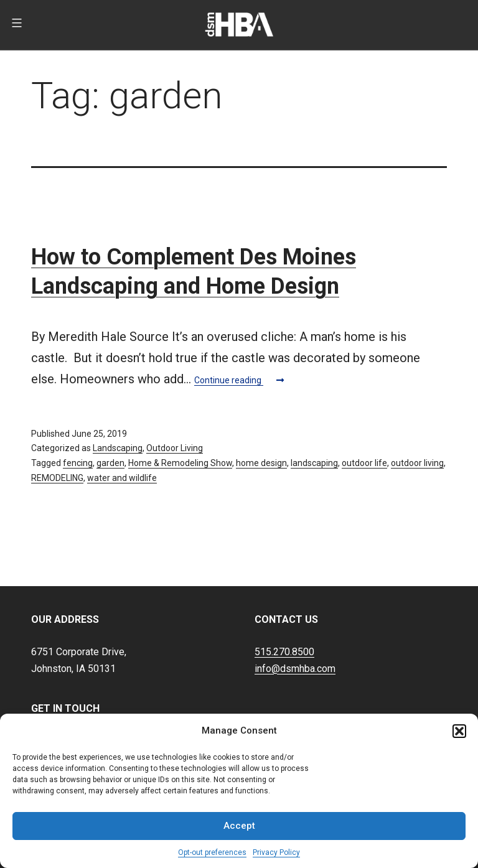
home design (261, 463)
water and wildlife (122, 478)
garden (110, 463)
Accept (239, 826)
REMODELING (57, 478)
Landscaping (118, 448)
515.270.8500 (284, 652)
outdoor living (417, 463)
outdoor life (364, 463)
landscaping (314, 463)
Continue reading (239, 380)
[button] (459, 731)
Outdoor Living (175, 448)
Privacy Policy (276, 852)
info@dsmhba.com (295, 669)
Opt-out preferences (212, 852)
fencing (78, 463)
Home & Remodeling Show (180, 463)
